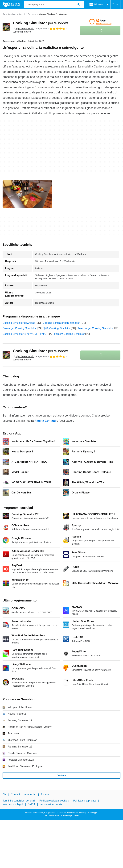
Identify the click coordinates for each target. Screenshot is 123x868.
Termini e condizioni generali (19, 801)
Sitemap (45, 795)
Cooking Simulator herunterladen (61, 323)
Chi (4, 795)
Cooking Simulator (41, 23)
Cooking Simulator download (19, 323)
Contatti (15, 795)
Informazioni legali (13, 804)
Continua (62, 775)
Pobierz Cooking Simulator (69, 334)
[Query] (54, 4)
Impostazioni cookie (51, 804)
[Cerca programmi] (78, 4)
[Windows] (12, 14)
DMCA (31, 804)
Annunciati (30, 795)
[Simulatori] (32, 14)
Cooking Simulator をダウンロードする (25, 334)
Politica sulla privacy (85, 801)
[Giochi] (22, 14)
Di (23, 29)
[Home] (4, 14)
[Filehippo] (11, 4)
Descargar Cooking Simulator (19, 328)
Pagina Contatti (45, 421)
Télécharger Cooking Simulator (95, 328)
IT (115, 4)
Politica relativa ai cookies (54, 801)
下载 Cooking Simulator (57, 328)
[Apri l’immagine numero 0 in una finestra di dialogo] (27, 194)
